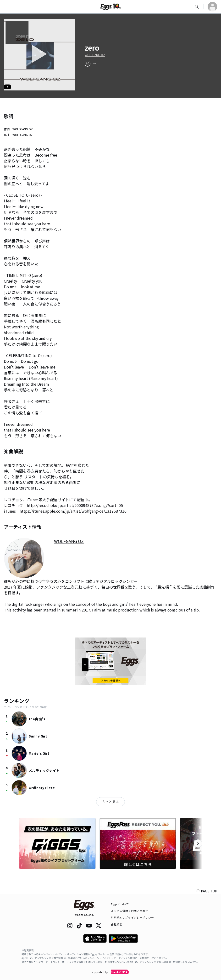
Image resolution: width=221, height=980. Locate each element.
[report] (94, 64)
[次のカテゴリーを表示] (198, 843)
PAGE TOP (207, 891)
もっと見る (110, 802)
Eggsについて (120, 904)
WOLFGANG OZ (95, 55)
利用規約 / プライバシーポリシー (133, 917)
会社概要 (117, 924)
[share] (88, 64)
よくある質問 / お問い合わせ (130, 911)
